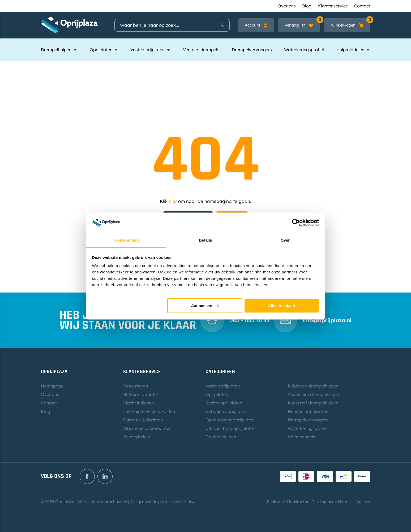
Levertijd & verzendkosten (149, 411)
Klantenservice (333, 6)
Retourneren (136, 386)
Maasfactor (298, 502)
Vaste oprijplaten (147, 50)
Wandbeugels (301, 437)
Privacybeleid (137, 437)
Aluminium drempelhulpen (314, 394)
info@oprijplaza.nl (327, 320)
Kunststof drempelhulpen (313, 403)
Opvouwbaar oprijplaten (230, 420)
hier (173, 201)
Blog (307, 6)
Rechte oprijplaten (224, 403)
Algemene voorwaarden (147, 428)
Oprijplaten (101, 50)
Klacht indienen (138, 403)
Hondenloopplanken (308, 411)
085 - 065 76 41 (250, 320)
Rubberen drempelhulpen (313, 386)
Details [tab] (206, 240)
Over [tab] (285, 240)
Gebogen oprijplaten (226, 411)
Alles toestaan (282, 305)
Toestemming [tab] (126, 240)
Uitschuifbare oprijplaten (230, 428)
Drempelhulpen (56, 50)
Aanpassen (205, 305)
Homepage (52, 386)
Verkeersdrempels (201, 50)
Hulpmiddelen (350, 50)
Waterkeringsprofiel (304, 50)
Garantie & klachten (143, 420)
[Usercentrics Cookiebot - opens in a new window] (296, 223)
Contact (362, 6)
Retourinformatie (140, 394)
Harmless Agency (354, 502)
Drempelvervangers (252, 50)
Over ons (287, 6)
